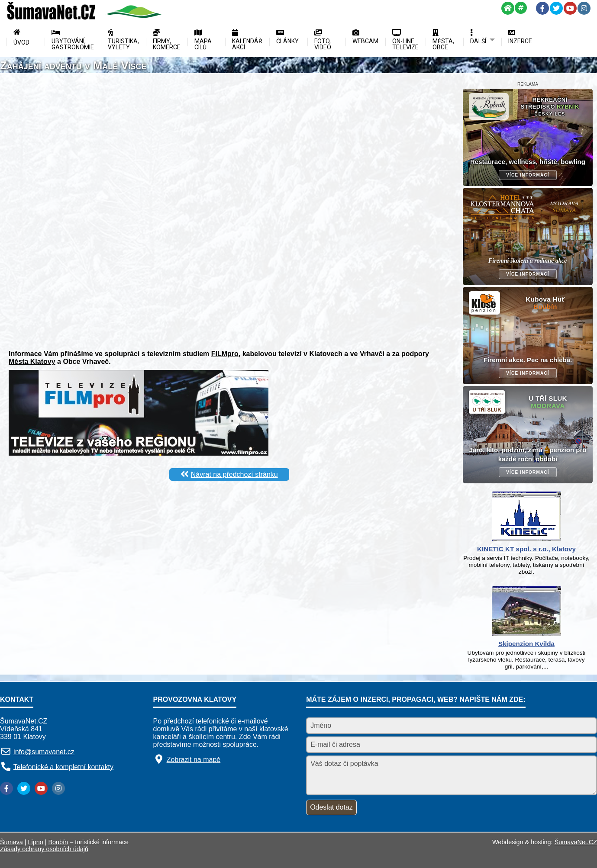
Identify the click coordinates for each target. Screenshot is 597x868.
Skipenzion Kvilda (526, 644)
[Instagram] (584, 8)
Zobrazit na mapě (194, 760)
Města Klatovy (32, 362)
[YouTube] (570, 8)
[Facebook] (542, 8)
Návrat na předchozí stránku (234, 474)
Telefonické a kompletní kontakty (63, 767)
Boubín (58, 842)
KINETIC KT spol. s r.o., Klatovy (526, 549)
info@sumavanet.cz (44, 752)
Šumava (11, 842)
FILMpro (225, 354)
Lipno (36, 842)
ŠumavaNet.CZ (576, 842)
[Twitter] (556, 8)
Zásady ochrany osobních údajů (44, 849)
